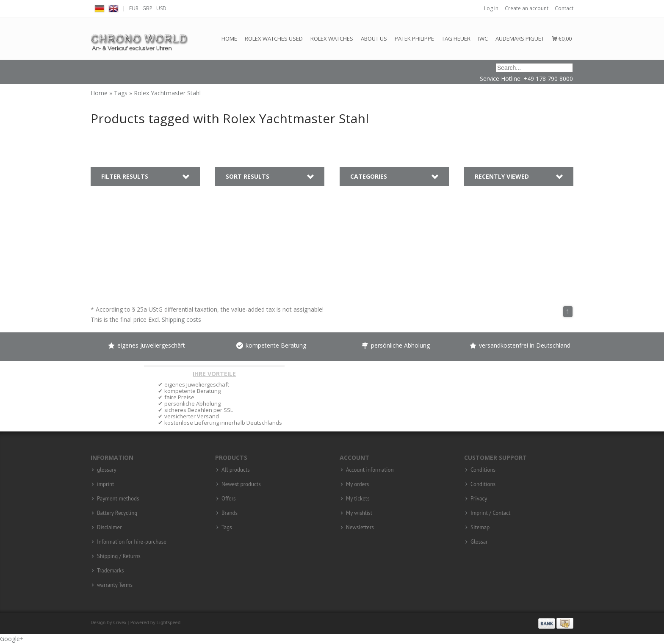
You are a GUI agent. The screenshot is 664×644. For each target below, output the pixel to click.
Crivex (120, 622)
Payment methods (118, 499)
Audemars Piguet (520, 39)
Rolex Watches (332, 39)
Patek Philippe (414, 39)
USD (161, 8)
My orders (357, 484)
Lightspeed (169, 622)
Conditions (483, 470)
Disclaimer (109, 528)
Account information (370, 470)
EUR (134, 8)
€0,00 (562, 39)
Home (229, 39)
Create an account (527, 8)
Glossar (479, 542)
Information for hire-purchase (132, 542)
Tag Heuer (456, 39)
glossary (107, 470)
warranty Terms (115, 585)
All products (236, 470)
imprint (106, 484)
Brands (230, 513)
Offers (229, 499)
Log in (491, 8)
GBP (147, 8)
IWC (483, 39)
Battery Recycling (117, 513)
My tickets (358, 499)
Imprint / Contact (491, 513)
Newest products (241, 484)
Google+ (12, 639)
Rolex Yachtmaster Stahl (167, 93)
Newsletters (360, 528)
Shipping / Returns (119, 556)
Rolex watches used (274, 39)
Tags (122, 93)
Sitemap (480, 528)
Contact (564, 8)
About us (374, 39)
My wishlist (359, 513)
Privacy (479, 499)
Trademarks (110, 571)
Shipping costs (181, 319)
